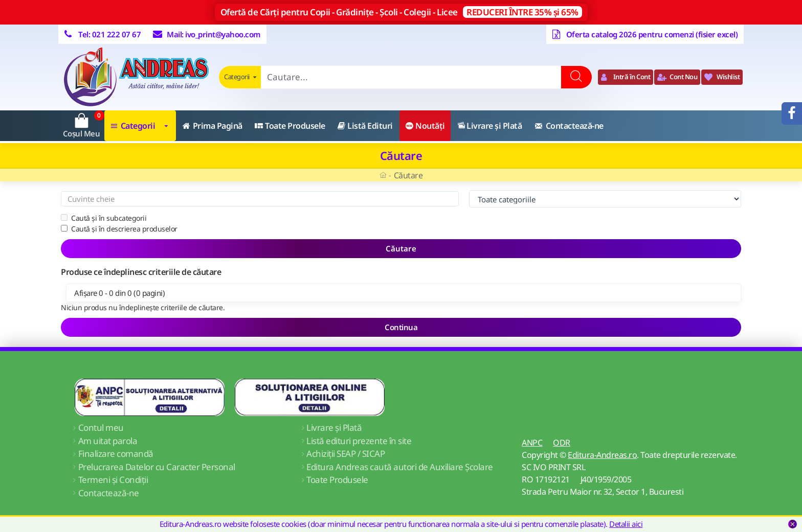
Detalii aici (626, 524)
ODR (562, 443)
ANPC (532, 443)
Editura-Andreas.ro (602, 455)
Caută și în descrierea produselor (119, 229)
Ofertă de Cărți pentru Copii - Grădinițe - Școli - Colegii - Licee (401, 12)
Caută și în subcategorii (104, 218)
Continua (401, 327)
